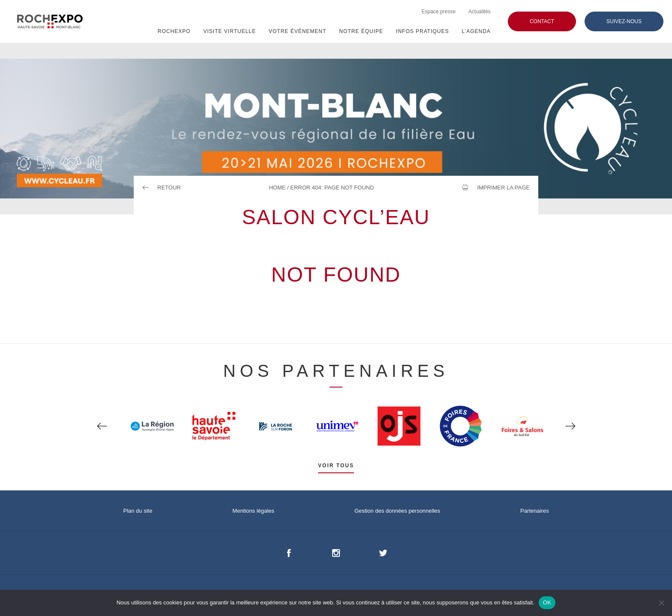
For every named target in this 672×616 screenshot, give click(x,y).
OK (547, 602)
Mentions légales (253, 511)
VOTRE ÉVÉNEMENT (297, 31)
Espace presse (438, 12)
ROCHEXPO (174, 31)
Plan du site (138, 511)
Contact (542, 21)
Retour (162, 188)
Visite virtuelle (230, 31)
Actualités (480, 12)
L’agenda (476, 31)
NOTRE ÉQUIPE (361, 31)
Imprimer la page (503, 188)
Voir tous (336, 466)
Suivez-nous (624, 21)
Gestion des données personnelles (397, 511)
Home (277, 188)
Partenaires (534, 511)
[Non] (661, 603)
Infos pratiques (422, 31)
